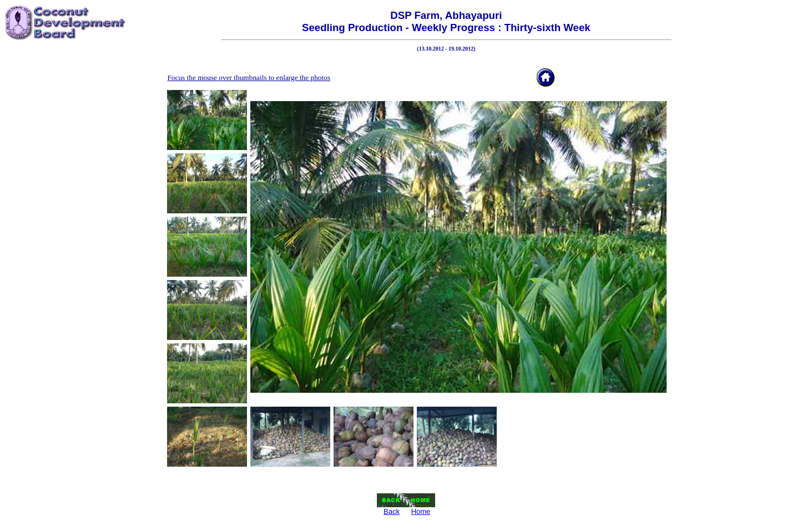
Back (392, 511)
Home (421, 511)
